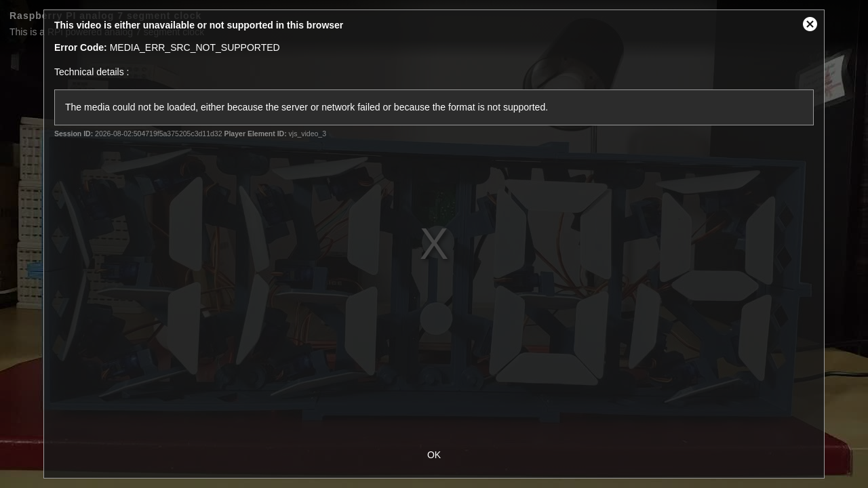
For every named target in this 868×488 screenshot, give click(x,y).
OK (434, 455)
